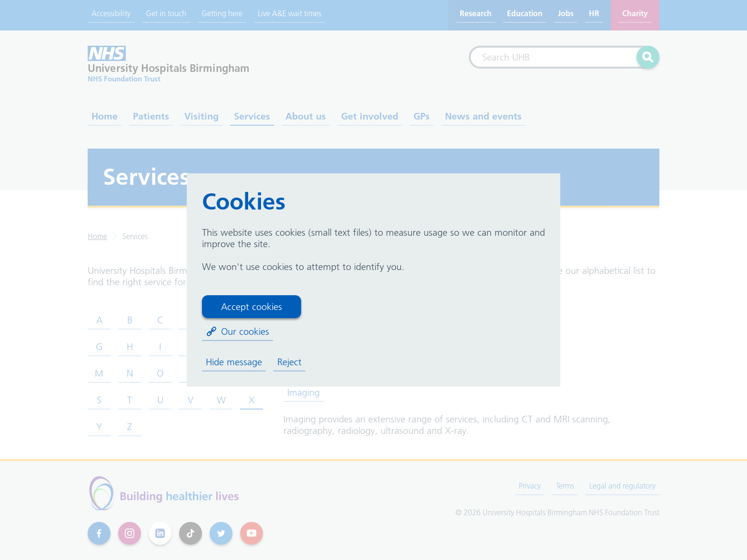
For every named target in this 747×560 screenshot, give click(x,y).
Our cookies (237, 331)
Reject (289, 362)
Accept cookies (252, 307)
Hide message (234, 362)
